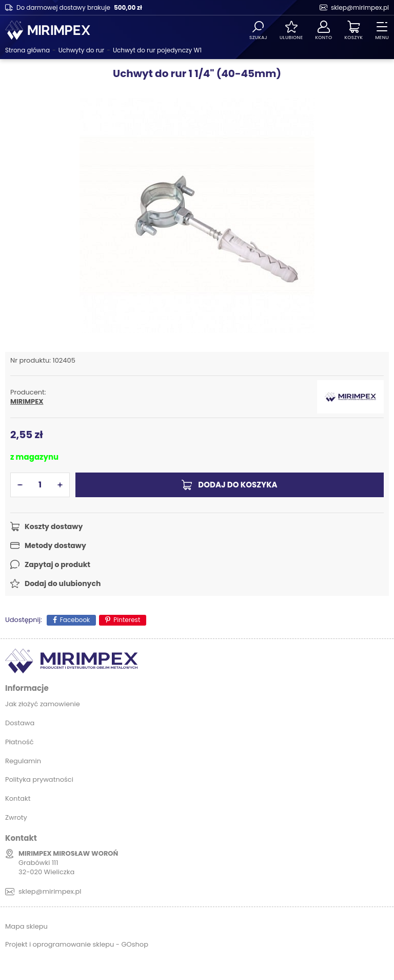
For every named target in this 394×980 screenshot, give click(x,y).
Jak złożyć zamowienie (43, 704)
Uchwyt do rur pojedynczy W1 (157, 50)
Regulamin (23, 761)
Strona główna (27, 50)
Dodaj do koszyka (238, 485)
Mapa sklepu (26, 926)
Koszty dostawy (54, 526)
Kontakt (18, 798)
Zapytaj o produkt (57, 564)
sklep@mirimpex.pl (360, 7)
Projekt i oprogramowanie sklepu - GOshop (77, 944)
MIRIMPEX (27, 402)
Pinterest (127, 620)
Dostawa (20, 723)
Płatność (19, 742)
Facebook (75, 620)
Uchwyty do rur (82, 50)
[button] (20, 485)
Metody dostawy (55, 545)
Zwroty (16, 817)
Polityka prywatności (39, 779)
